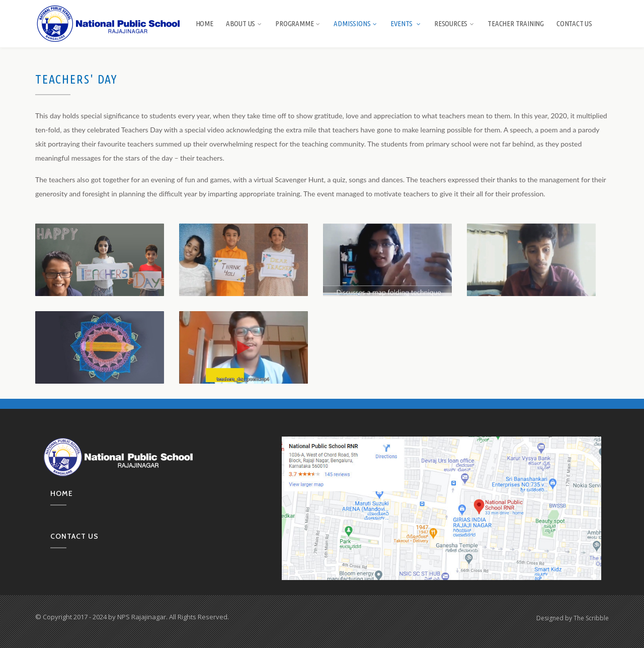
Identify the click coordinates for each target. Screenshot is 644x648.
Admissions (356, 23)
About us (244, 23)
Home (205, 23)
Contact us (74, 536)
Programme (298, 23)
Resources (455, 23)
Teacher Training (516, 23)
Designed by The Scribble (573, 618)
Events (406, 23)
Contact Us (574, 23)
